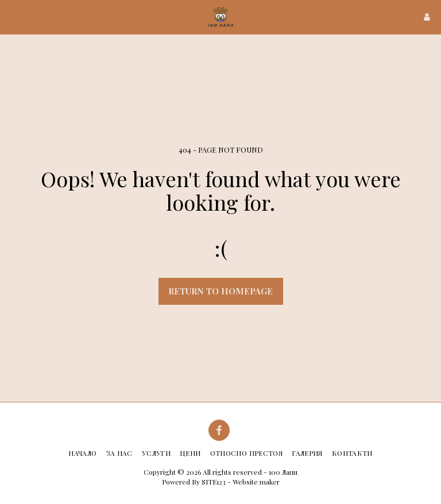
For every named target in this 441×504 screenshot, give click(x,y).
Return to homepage (220, 291)
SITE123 (214, 482)
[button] (13, 16)
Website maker (256, 482)
